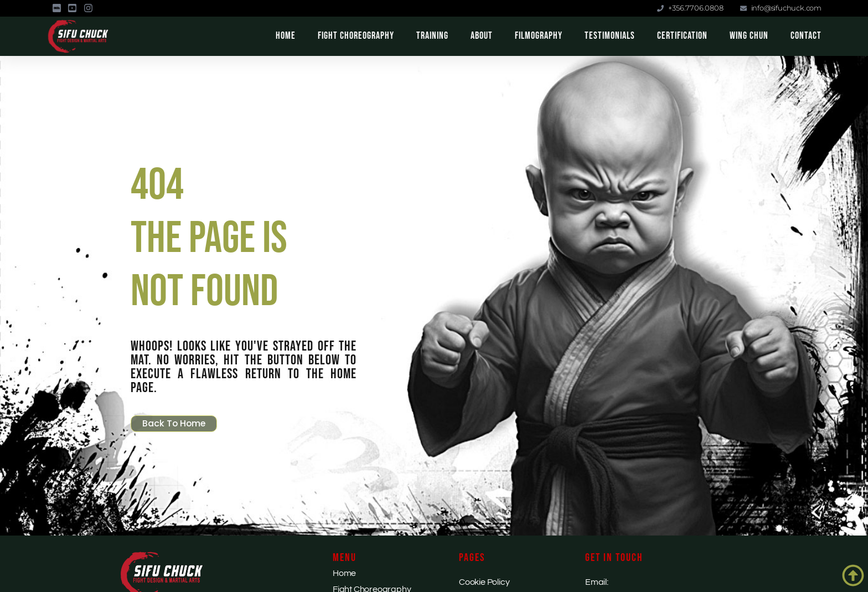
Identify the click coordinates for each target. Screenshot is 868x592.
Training (432, 36)
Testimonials (610, 36)
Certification (682, 36)
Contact (806, 36)
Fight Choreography (356, 36)
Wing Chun (749, 36)
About (482, 36)
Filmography (539, 36)
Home (286, 36)
